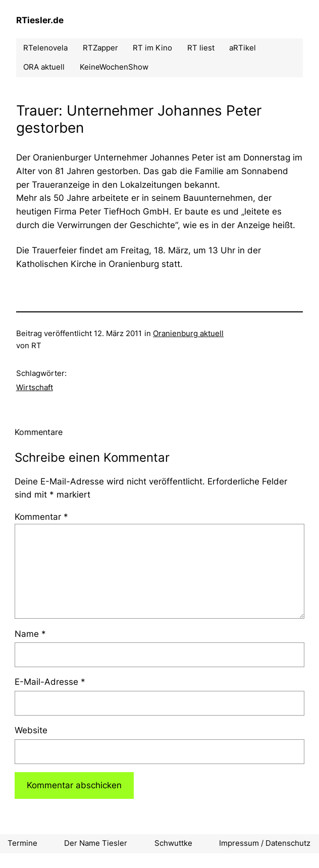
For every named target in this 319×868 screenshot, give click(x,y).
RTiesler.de (40, 20)
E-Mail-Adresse (50, 682)
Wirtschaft (35, 388)
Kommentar (41, 517)
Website (31, 730)
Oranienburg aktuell (188, 334)
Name (30, 634)
